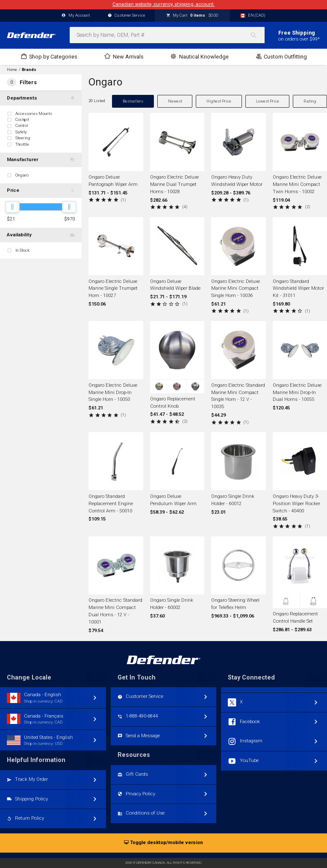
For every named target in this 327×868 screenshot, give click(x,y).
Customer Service (127, 16)
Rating (310, 101)
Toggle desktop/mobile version (163, 843)
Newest (175, 101)
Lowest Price (268, 101)
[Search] (257, 35)
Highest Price (219, 101)
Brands (29, 70)
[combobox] (167, 35)
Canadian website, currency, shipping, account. (163, 4)
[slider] (12, 207)
